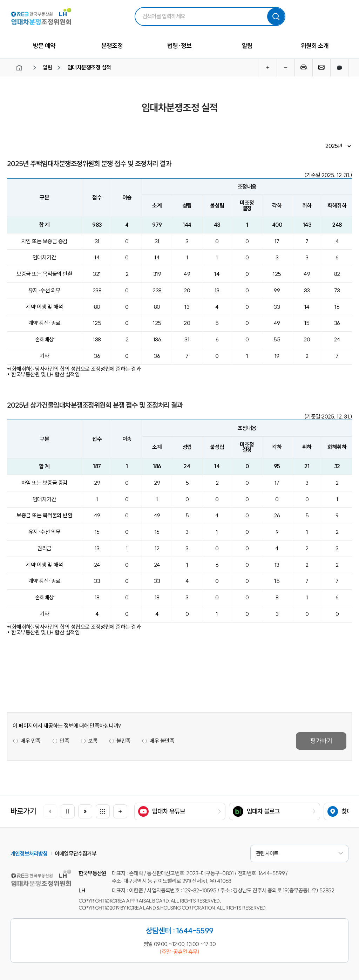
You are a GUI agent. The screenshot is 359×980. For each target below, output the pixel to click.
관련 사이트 (299, 853)
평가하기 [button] (321, 741)
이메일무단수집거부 (76, 853)
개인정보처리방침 (29, 853)
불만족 (123, 741)
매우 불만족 (162, 741)
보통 (92, 741)
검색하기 (276, 16)
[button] (85, 811)
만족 (64, 741)
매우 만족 (31, 741)
